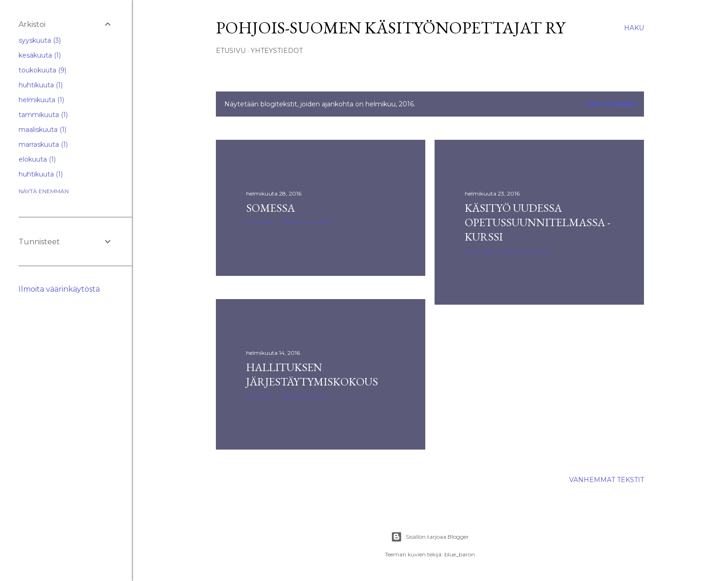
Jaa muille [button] (260, 222)
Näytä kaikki (611, 104)
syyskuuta (40, 40)
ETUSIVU (231, 51)
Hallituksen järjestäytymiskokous (312, 374)
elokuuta (37, 159)
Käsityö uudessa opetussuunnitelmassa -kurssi (538, 222)
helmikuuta (41, 100)
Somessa (270, 208)
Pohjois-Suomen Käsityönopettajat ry (390, 28)
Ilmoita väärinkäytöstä (59, 289)
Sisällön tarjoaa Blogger (430, 537)
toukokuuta (42, 70)
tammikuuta (43, 115)
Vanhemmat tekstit (607, 480)
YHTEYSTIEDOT (277, 51)
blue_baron (460, 554)
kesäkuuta (40, 55)
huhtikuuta (41, 85)
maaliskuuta (42, 130)
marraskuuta (43, 144)
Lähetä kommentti (306, 222)
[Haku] (634, 28)
